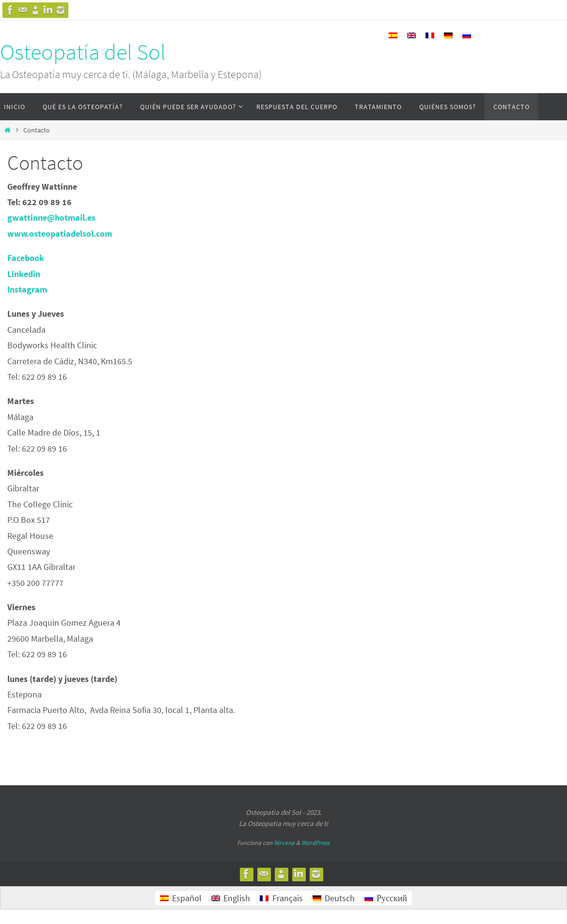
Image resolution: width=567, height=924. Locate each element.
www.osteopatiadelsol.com (60, 234)
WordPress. (316, 843)
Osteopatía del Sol (83, 52)
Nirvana (284, 843)
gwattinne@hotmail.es (51, 218)
